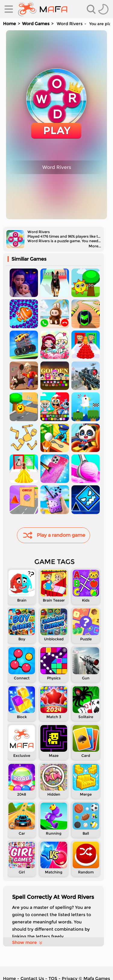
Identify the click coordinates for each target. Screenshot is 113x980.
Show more (28, 942)
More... (95, 246)
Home (9, 24)
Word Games (36, 24)
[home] (43, 9)
